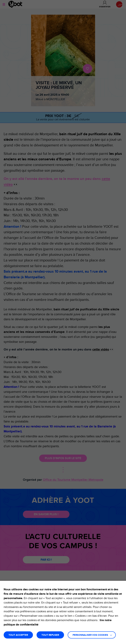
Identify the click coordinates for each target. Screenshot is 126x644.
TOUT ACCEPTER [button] (18, 635)
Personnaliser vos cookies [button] (90, 635)
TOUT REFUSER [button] (50, 635)
